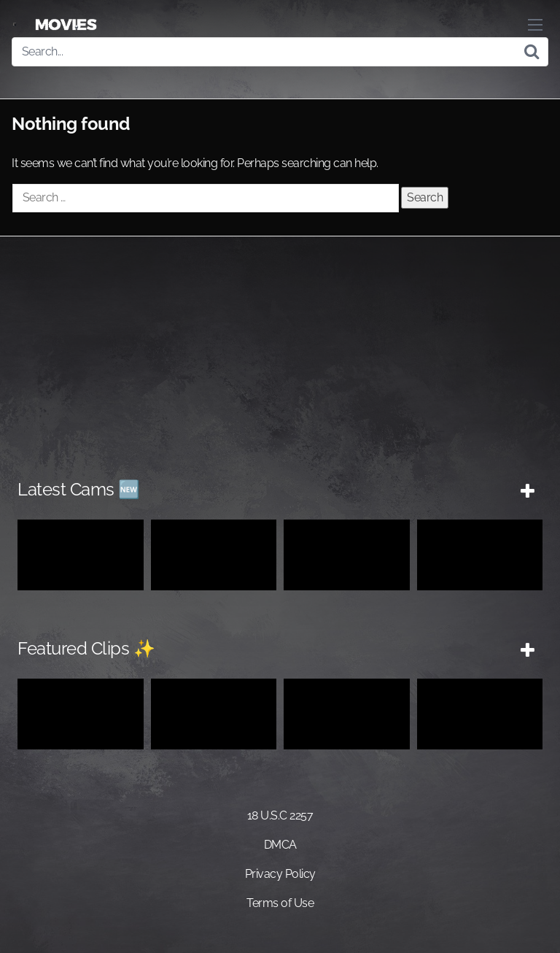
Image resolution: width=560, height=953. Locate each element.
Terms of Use (280, 903)
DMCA (280, 845)
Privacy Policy (280, 874)
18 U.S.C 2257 (280, 815)
